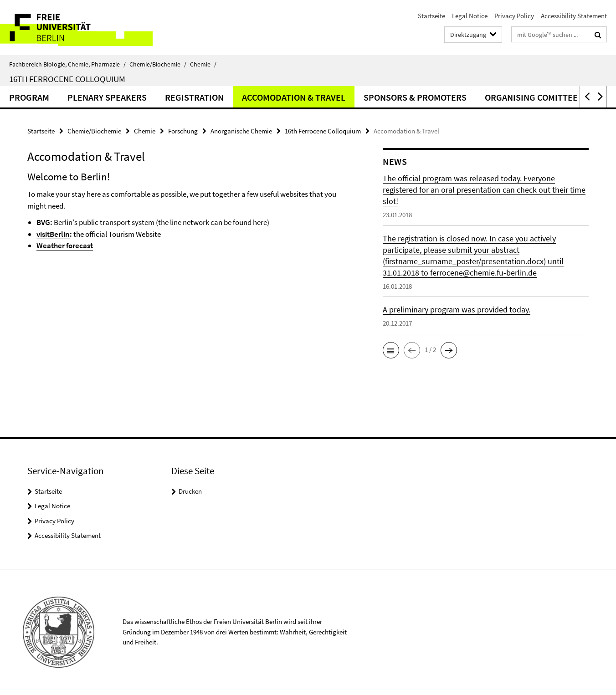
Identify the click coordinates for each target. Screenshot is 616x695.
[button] (586, 97)
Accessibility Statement (574, 16)
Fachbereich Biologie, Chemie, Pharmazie (67, 64)
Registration (194, 97)
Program (29, 97)
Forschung (183, 131)
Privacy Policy (514, 16)
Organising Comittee (531, 97)
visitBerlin (53, 234)
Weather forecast (65, 245)
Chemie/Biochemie (158, 64)
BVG (43, 222)
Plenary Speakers (107, 97)
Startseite (431, 16)
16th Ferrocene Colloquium (67, 79)
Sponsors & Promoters (415, 97)
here (260, 222)
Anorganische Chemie (241, 131)
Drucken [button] (190, 491)
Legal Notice (470, 16)
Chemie (203, 64)
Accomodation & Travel (294, 97)
